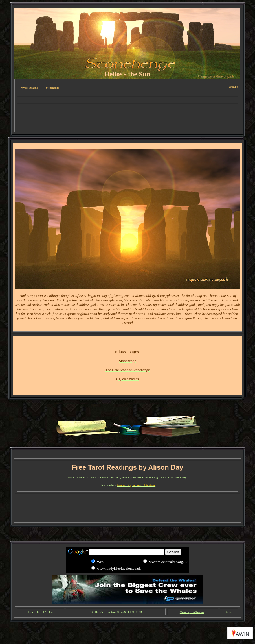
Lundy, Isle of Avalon (40, 612)
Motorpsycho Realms (192, 612)
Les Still (124, 612)
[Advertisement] (127, 100)
